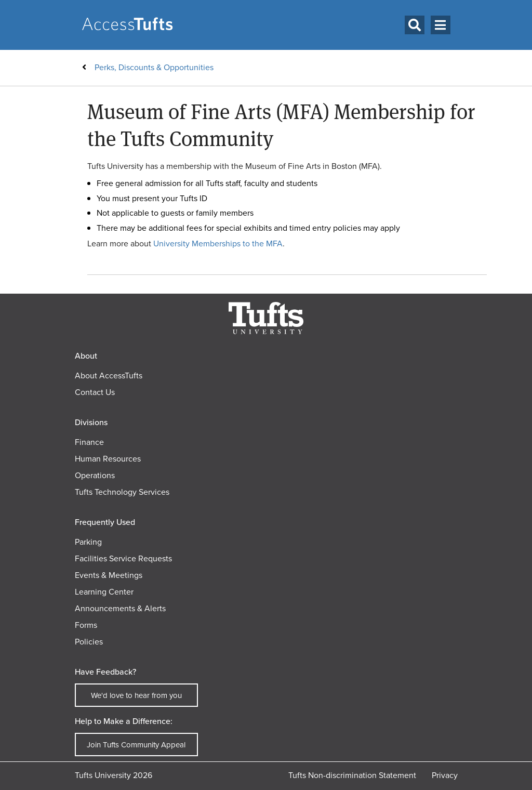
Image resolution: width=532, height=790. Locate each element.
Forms (86, 625)
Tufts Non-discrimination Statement (352, 775)
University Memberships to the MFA (218, 243)
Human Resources (108, 459)
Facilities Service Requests (123, 558)
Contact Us (95, 392)
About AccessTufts (109, 376)
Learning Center (104, 592)
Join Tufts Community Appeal (136, 745)
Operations (95, 475)
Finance (89, 442)
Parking (88, 542)
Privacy (445, 775)
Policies (89, 642)
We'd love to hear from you (136, 695)
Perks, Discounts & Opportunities (154, 67)
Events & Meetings (109, 575)
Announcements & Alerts (120, 608)
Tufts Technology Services (122, 492)
